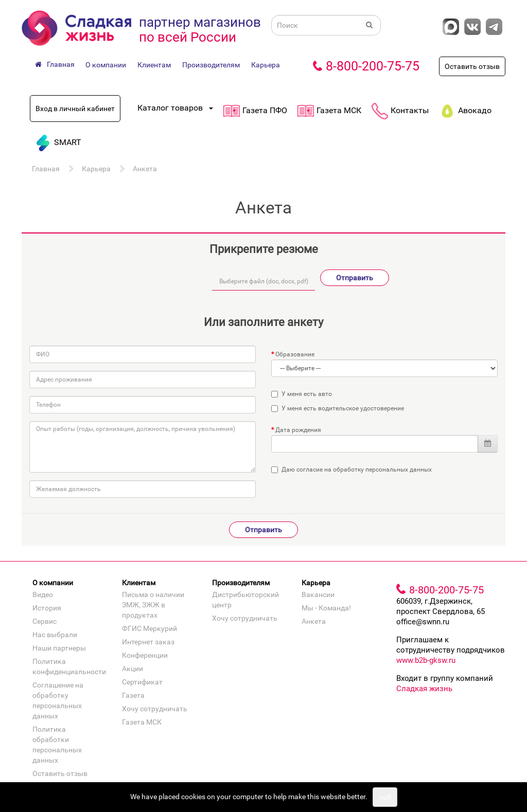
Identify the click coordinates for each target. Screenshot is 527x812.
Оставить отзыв (472, 66)
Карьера (266, 65)
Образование (295, 354)
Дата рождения (298, 430)
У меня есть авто (302, 394)
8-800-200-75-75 (373, 66)
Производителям (211, 65)
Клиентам (154, 65)
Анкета (145, 169)
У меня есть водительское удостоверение (338, 408)
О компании (106, 65)
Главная (46, 169)
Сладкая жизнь (424, 689)
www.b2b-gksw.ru (426, 660)
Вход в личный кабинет (75, 109)
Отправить (355, 278)
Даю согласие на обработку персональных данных (357, 470)
